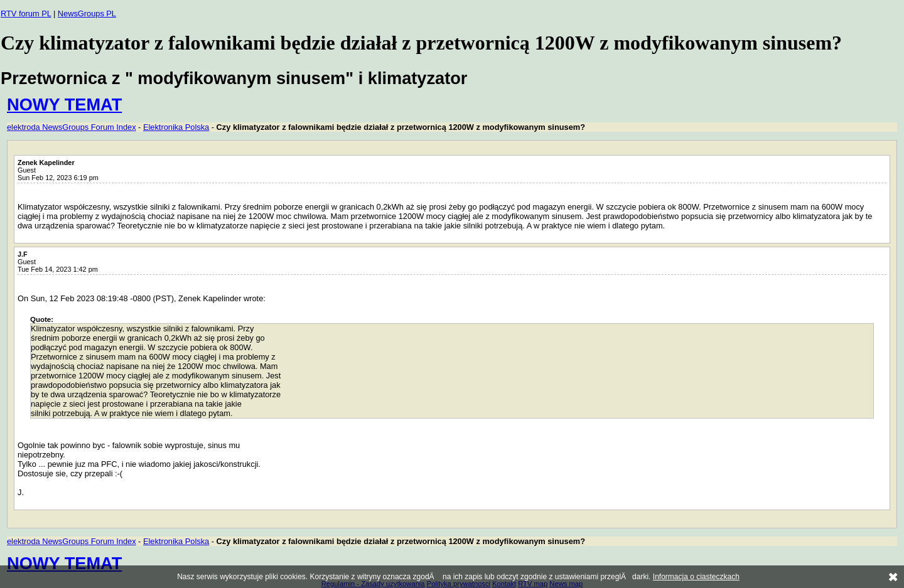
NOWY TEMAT (64, 104)
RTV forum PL (26, 13)
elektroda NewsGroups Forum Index (72, 127)
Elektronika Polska (176, 127)
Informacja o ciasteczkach (696, 577)
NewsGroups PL (87, 13)
